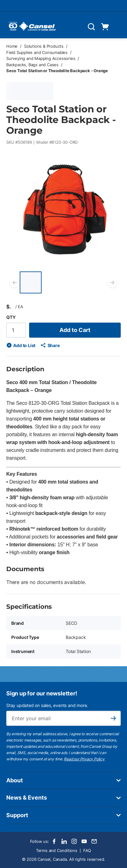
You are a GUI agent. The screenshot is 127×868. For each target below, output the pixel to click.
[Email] (94, 841)
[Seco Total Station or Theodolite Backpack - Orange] (31, 282)
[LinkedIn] (64, 841)
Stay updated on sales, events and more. (47, 705)
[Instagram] (74, 841)
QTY (11, 317)
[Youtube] (84, 841)
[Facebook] (54, 841)
